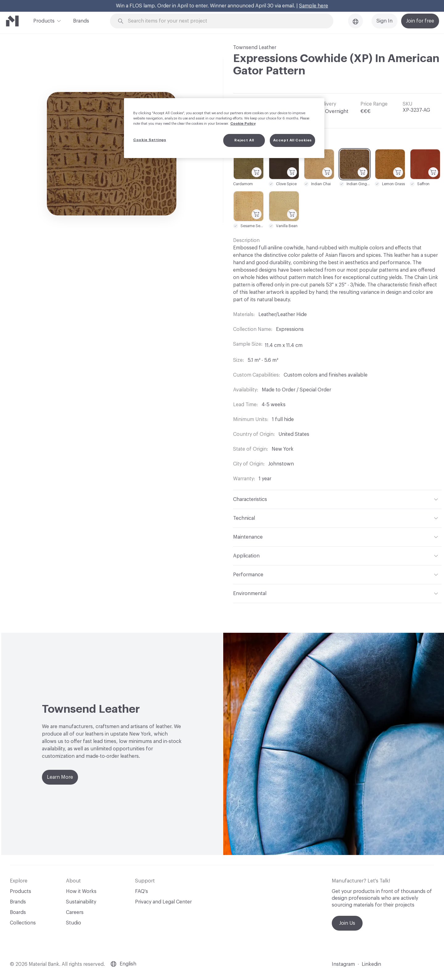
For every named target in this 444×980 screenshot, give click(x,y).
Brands (81, 21)
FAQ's (142, 891)
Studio (74, 923)
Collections (23, 923)
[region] (224, 128)
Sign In (384, 21)
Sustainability (81, 902)
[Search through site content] (225, 21)
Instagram (343, 964)
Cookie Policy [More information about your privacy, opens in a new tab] (243, 124)
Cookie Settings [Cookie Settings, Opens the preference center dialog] (150, 140)
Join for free (420, 21)
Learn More (60, 777)
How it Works (81, 891)
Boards (18, 912)
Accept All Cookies (292, 140)
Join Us (347, 923)
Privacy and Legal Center (163, 902)
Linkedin (371, 964)
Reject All (244, 140)
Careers (75, 912)
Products (44, 20)
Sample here (314, 6)
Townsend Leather (255, 48)
